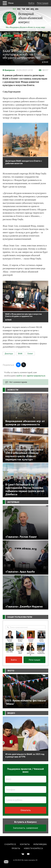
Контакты (25, 844)
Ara (37, 9)
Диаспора (8, 36)
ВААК (18, 36)
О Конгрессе (10, 844)
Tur (23, 9)
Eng (19, 9)
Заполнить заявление (26, 828)
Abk (28, 9)
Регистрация (43, 3)
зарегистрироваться (36, 376)
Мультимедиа (40, 844)
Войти (31, 3)
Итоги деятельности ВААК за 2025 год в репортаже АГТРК (25, 755)
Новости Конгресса (33, 848)
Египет (30, 354)
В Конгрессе (9, 70)
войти (19, 376)
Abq (32, 9)
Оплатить (26, 810)
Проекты (16, 848)
